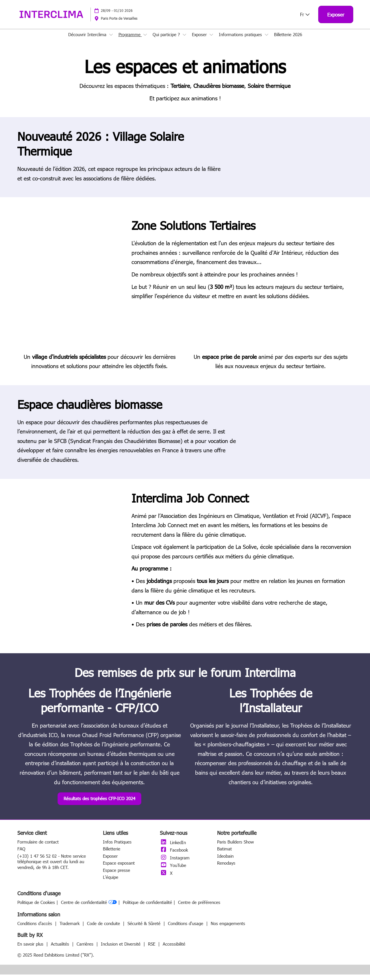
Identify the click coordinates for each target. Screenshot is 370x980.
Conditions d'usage (186, 929)
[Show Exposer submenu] (211, 40)
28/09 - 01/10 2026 (117, 16)
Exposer (200, 40)
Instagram (175, 863)
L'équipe (111, 883)
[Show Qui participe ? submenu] (184, 40)
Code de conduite (104, 929)
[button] (336, 20)
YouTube (173, 871)
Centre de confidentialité (89, 908)
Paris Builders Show (235, 847)
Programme (130, 40)
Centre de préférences (199, 908)
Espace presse (116, 876)
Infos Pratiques (117, 847)
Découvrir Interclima (88, 40)
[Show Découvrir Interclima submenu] (111, 40)
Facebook (174, 855)
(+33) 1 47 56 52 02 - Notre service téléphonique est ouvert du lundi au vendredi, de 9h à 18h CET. (52, 867)
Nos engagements (228, 929)
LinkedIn (173, 848)
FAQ (21, 854)
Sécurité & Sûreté (145, 929)
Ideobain (225, 861)
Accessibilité (174, 949)
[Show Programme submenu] (145, 40)
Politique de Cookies (36, 908)
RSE (152, 949)
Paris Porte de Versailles (119, 24)
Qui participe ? (167, 40)
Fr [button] (305, 20)
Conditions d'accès (35, 929)
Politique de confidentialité (147, 908)
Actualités (61, 949)
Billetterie (112, 854)
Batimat (224, 854)
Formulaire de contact (38, 847)
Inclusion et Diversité (121, 949)
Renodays (226, 868)
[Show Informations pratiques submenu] (267, 40)
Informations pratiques (241, 40)
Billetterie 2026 (288, 40)
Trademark (70, 929)
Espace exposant (119, 868)
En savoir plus (31, 949)
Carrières (86, 949)
